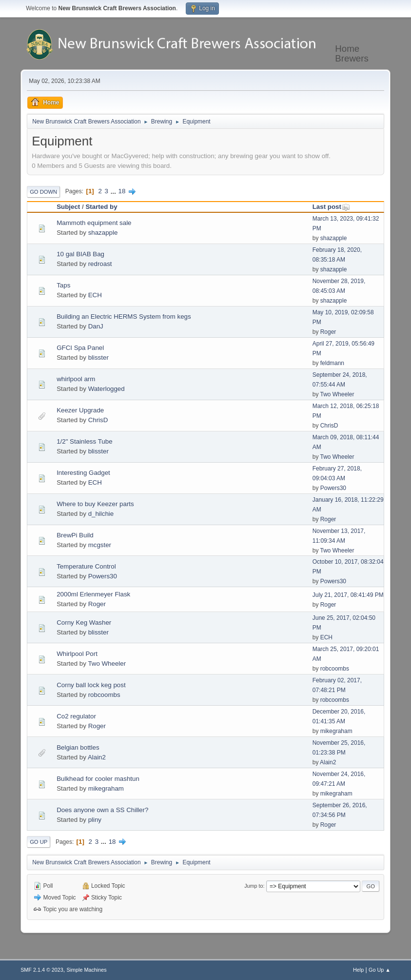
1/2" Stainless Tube (84, 441)
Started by (101, 207)
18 (122, 191)
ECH (95, 295)
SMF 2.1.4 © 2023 (42, 970)
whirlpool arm (76, 379)
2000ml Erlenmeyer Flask (93, 594)
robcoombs (335, 669)
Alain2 (97, 757)
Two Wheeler (337, 394)
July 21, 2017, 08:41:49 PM (348, 595)
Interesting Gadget (83, 473)
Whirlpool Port (77, 654)
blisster (98, 357)
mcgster (100, 545)
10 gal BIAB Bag (80, 254)
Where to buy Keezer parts (95, 504)
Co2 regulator (76, 716)
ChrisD (98, 420)
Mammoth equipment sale (94, 223)
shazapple (103, 233)
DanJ (96, 326)
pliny (95, 820)
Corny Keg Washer (84, 623)
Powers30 (333, 488)
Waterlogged (107, 389)
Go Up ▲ (380, 970)
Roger (328, 332)
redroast (100, 264)
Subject (68, 207)
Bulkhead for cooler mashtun (98, 779)
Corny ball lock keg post (91, 685)
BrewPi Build (75, 535)
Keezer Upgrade (80, 410)
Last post (331, 207)
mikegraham (336, 731)
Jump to (254, 886)
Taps (63, 285)
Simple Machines (86, 970)
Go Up (39, 842)
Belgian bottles (78, 747)
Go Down (43, 192)
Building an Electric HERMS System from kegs (124, 316)
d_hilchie (101, 514)
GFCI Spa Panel (80, 348)
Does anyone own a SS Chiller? (102, 810)
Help (358, 970)
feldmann (332, 363)
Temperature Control (86, 566)
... (114, 191)
